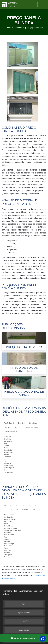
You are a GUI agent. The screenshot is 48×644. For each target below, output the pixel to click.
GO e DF (25, 510)
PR (30, 505)
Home (24, 604)
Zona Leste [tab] (18, 427)
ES (17, 505)
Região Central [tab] (9, 423)
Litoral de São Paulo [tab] (11, 432)
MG (11, 505)
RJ (5, 505)
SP (24, 505)
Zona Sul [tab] (7, 427)
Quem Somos (24, 613)
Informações (24, 621)
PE (5, 510)
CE (17, 510)
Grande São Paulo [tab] (32, 427)
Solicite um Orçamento (24, 638)
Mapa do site (24, 630)
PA (40, 510)
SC (36, 505)
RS (42, 505)
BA (11, 510)
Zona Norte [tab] (22, 423)
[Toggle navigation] (41, 5)
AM (34, 510)
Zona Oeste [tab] (33, 423)
